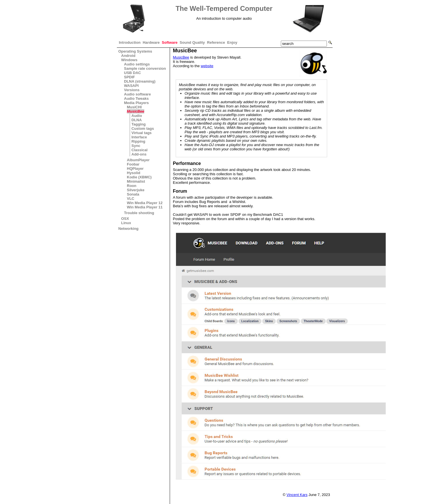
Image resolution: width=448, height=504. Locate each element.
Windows (129, 60)
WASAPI (131, 86)
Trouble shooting (139, 213)
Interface (139, 137)
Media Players (136, 103)
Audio (137, 116)
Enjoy (232, 42)
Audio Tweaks (136, 98)
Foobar (133, 164)
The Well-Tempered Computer (224, 8)
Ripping (138, 141)
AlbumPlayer (138, 160)
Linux (126, 223)
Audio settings (137, 64)
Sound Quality (192, 42)
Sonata (133, 194)
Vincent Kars (297, 495)
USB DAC (132, 73)
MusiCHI (134, 107)
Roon (132, 186)
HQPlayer (135, 169)
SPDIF (129, 77)
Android (128, 56)
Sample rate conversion (145, 68)
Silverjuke (136, 190)
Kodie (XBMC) (139, 177)
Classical (139, 150)
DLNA (137, 120)
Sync (136, 146)
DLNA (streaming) (140, 81)
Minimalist (136, 181)
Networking (128, 229)
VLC (131, 199)
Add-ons (139, 154)
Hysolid (134, 173)
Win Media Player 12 (145, 203)
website (207, 66)
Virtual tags (142, 133)
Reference (216, 42)
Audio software (137, 94)
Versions (132, 90)
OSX (125, 219)
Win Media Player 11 (145, 207)
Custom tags (143, 129)
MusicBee (136, 111)
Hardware (151, 42)
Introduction (130, 42)
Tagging (139, 124)
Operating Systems (135, 51)
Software (170, 42)
